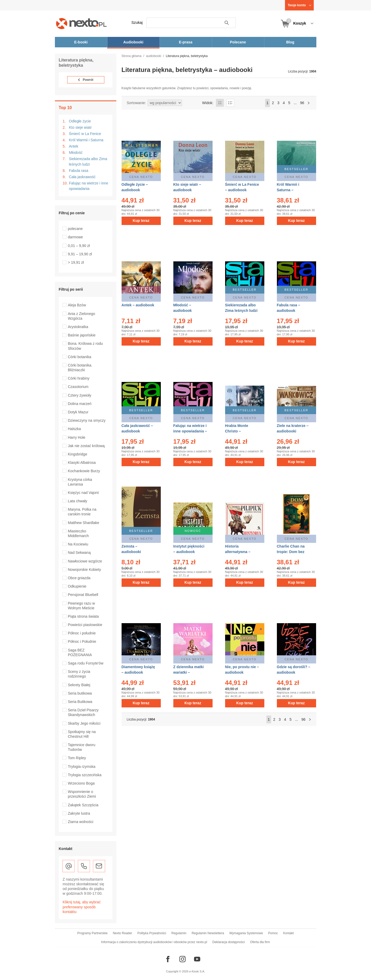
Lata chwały (78, 501)
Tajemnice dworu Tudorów (82, 747)
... (295, 103)
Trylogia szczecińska (85, 775)
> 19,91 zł (76, 262)
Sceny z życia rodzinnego (79, 674)
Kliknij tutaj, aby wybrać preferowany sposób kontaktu (82, 907)
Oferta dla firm (260, 942)
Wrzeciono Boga (81, 783)
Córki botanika (80, 357)
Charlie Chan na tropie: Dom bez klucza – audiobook (294, 552)
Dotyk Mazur (78, 412)
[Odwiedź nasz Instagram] (182, 959)
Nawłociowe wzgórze (85, 561)
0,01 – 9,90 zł (79, 246)
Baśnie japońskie (82, 335)
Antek (74, 146)
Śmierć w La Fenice (85, 134)
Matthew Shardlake (84, 523)
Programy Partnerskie (92, 933)
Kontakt (289, 933)
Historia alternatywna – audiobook (238, 552)
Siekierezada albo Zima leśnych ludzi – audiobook (241, 311)
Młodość (76, 153)
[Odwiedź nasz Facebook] (168, 959)
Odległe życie (80, 121)
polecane (75, 229)
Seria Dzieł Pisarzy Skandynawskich (83, 712)
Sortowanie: (136, 103)
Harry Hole (77, 437)
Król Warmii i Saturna (86, 140)
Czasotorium (78, 387)
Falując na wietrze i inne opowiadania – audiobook (190, 431)
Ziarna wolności (81, 822)
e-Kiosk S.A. (197, 971)
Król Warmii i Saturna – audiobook (288, 190)
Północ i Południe (82, 641)
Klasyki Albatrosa (82, 463)
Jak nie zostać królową (86, 446)
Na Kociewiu (78, 544)
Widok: (208, 103)
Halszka (75, 429)
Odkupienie (77, 586)
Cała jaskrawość (82, 177)
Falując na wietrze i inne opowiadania (89, 186)
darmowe (76, 237)
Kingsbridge (78, 454)
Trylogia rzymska (82, 767)
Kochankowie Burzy (84, 471)
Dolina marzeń (80, 404)
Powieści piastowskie (85, 625)
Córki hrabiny (79, 378)
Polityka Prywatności (152, 933)
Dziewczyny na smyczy (87, 420)
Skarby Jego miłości (84, 723)
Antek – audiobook (138, 305)
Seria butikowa (80, 693)
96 (302, 103)
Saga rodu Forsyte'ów (86, 663)
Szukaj (137, 22)
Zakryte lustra (79, 813)
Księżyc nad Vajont (83, 493)
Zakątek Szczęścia (83, 805)
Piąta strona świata (83, 616)
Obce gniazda (79, 578)
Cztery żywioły (80, 395)
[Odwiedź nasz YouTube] (197, 959)
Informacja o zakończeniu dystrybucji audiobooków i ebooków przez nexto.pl (154, 942)
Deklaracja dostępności (229, 942)
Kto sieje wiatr (80, 127)
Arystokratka (78, 327)
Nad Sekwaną (79, 553)
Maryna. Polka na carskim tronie (82, 512)
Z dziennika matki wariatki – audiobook (189, 672)
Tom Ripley (77, 758)
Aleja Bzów (77, 305)
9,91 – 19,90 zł (80, 254)
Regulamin (179, 933)
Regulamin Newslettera (208, 933)
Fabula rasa (79, 171)
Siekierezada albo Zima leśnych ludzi (88, 162)
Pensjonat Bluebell (83, 595)
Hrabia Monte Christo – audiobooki (237, 431)
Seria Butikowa (80, 702)
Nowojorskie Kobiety (85, 570)
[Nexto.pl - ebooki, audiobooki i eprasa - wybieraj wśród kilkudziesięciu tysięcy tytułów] (81, 23)
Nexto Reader (122, 933)
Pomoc (273, 933)
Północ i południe (82, 633)
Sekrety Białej (79, 685)
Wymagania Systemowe (246, 933)
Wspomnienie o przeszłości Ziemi (82, 794)
